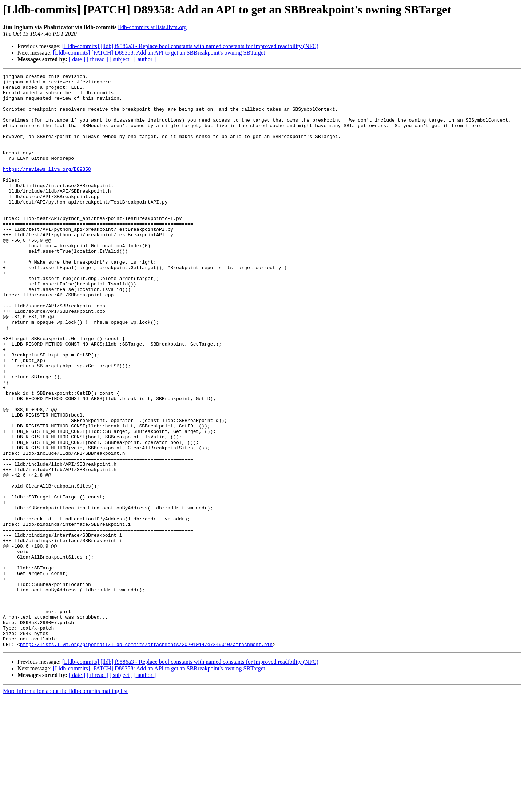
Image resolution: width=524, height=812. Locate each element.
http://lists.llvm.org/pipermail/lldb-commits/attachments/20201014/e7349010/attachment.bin (146, 759)
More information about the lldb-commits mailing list (65, 806)
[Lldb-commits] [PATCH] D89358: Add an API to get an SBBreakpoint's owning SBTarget (159, 53)
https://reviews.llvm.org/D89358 (47, 189)
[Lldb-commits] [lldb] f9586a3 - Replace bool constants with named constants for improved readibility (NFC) (190, 46)
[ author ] (145, 59)
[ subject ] (121, 59)
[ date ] (77, 59)
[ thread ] (97, 59)
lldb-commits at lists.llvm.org (152, 27)
